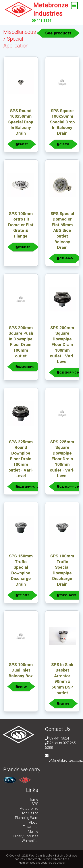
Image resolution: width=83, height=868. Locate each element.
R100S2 (22, 144)
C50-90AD (65, 258)
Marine (33, 831)
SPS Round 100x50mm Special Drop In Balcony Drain (21, 122)
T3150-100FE (67, 595)
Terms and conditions (56, 859)
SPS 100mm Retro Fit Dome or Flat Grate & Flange (21, 225)
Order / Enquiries (26, 836)
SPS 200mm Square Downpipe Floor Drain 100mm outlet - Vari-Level (62, 345)
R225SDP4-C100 (28, 487)
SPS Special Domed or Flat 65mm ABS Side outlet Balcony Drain (62, 231)
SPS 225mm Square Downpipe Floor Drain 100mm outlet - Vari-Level (62, 459)
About (34, 822)
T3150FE (22, 595)
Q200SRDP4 (25, 367)
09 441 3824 (41, 21)
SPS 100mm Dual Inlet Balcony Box (21, 670)
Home (34, 799)
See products (58, 33)
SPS (35, 804)
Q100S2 (63, 144)
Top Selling (30, 813)
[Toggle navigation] (74, 6)
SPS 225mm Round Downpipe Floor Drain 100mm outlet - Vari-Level (21, 459)
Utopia (61, 863)
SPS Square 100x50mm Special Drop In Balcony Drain (62, 122)
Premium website (29, 863)
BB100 (21, 687)
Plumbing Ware (27, 818)
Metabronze (29, 809)
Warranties (30, 841)
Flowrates (31, 827)
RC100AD (23, 247)
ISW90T (63, 704)
